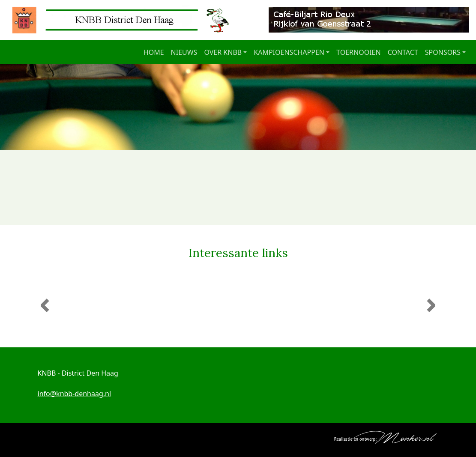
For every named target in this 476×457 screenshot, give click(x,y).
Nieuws (184, 52)
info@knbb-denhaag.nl (75, 394)
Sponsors (443, 52)
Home (154, 52)
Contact (403, 52)
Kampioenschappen (289, 52)
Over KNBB (223, 52)
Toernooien (359, 52)
